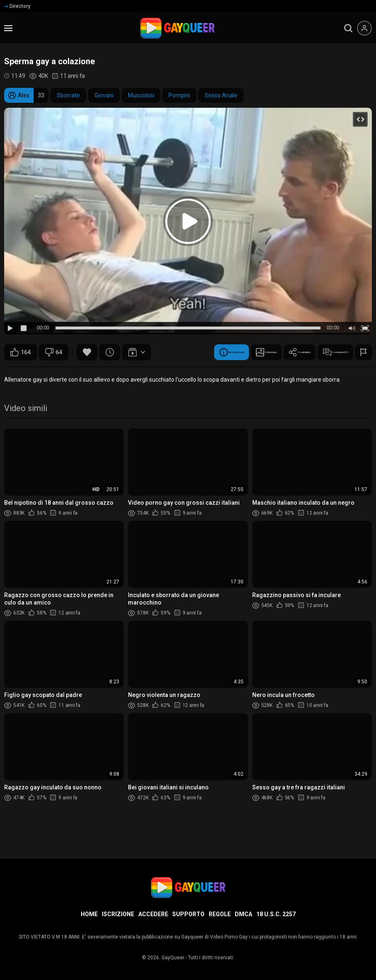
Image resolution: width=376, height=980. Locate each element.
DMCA (243, 914)
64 (54, 352)
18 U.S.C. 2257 (276, 914)
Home (89, 914)
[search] (348, 28)
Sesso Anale (221, 95)
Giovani (104, 95)
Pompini (179, 95)
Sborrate (68, 95)
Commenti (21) (211, 373)
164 (20, 352)
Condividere (149, 373)
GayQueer (173, 958)
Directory (17, 6)
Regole (220, 914)
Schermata (93, 373)
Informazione (34, 373)
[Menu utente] (364, 28)
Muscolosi (141, 95)
